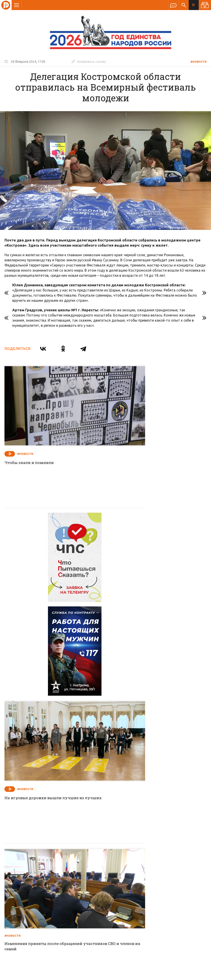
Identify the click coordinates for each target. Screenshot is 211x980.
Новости (73, 871)
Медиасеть (198, 974)
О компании (51, 871)
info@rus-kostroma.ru (47, 900)
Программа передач (129, 871)
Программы (160, 871)
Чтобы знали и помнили (31, 438)
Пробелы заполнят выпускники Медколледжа (143, 809)
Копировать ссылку (89, 61)
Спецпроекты (97, 871)
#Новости (199, 62)
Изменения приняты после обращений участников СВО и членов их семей (47, 685)
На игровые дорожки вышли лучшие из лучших (151, 564)
